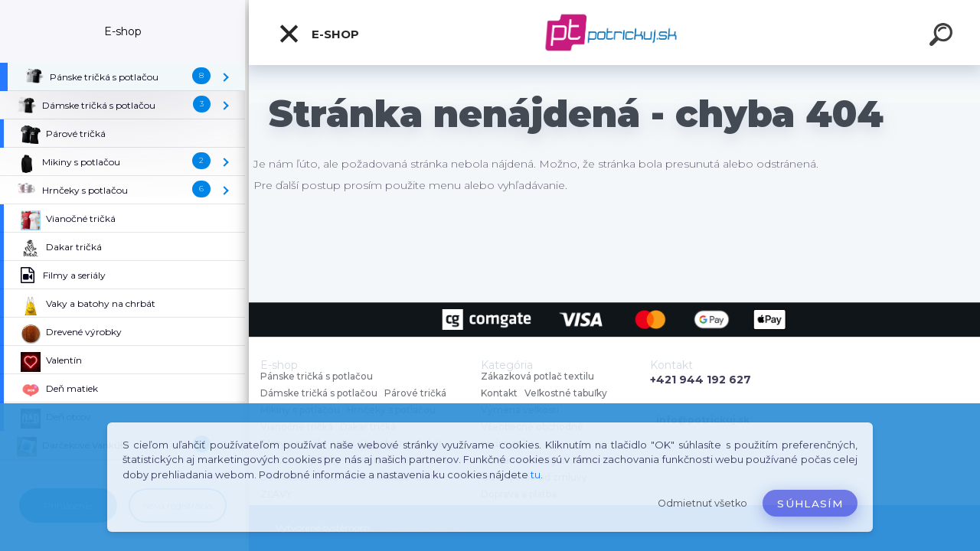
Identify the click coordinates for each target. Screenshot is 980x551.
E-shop (318, 34)
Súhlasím (810, 504)
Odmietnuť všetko (702, 503)
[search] (943, 37)
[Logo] (614, 33)
